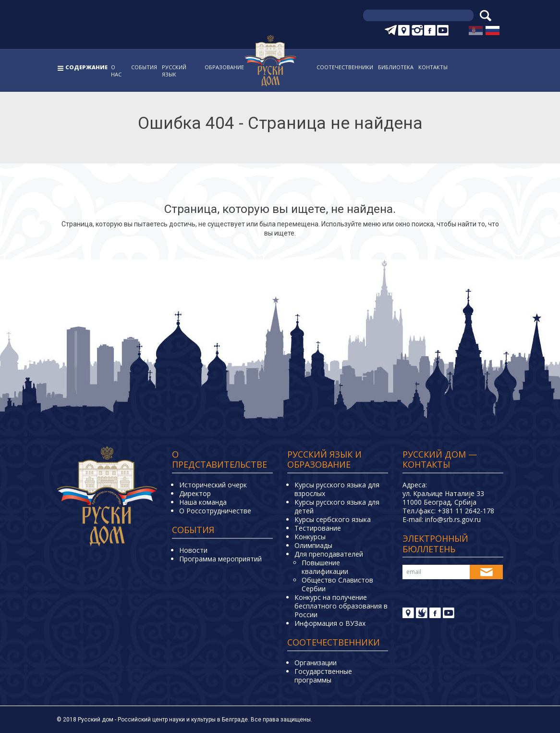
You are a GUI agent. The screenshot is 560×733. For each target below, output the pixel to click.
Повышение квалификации (325, 567)
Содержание (86, 67)
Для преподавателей (329, 554)
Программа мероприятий (220, 559)
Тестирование (318, 528)
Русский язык (174, 71)
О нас (116, 71)
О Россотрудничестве (215, 511)
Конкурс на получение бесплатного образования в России (341, 606)
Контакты (433, 67)
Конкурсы (310, 537)
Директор (195, 493)
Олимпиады (313, 545)
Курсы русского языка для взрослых (337, 489)
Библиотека (396, 67)
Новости (193, 550)
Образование (224, 67)
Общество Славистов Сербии (337, 584)
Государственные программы (323, 676)
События (144, 67)
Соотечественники (345, 67)
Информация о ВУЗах (330, 623)
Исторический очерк (213, 485)
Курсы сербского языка (333, 519)
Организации (316, 663)
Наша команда (203, 502)
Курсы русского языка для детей (337, 506)
